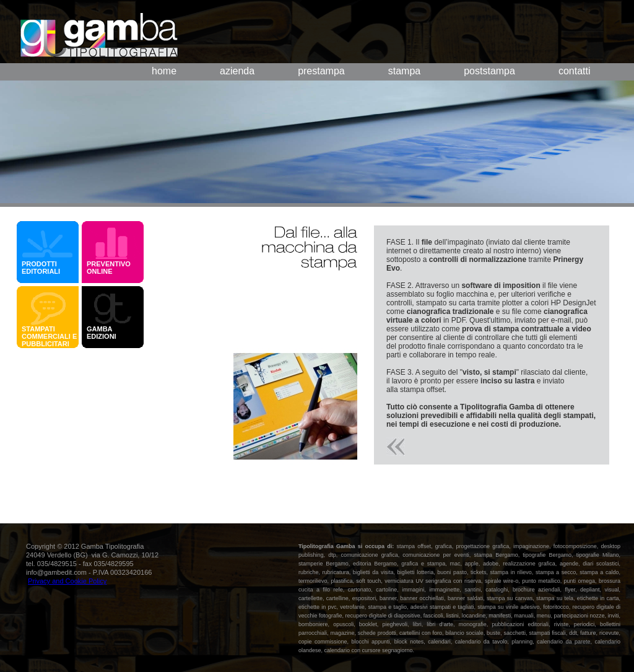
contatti (575, 71)
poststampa (489, 71)
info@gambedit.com (56, 572)
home (164, 71)
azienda (237, 71)
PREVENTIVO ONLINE (109, 268)
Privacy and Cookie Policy (67, 581)
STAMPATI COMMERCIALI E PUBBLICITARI (49, 336)
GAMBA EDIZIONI (103, 333)
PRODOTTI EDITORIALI (41, 268)
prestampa (321, 71)
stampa (404, 71)
